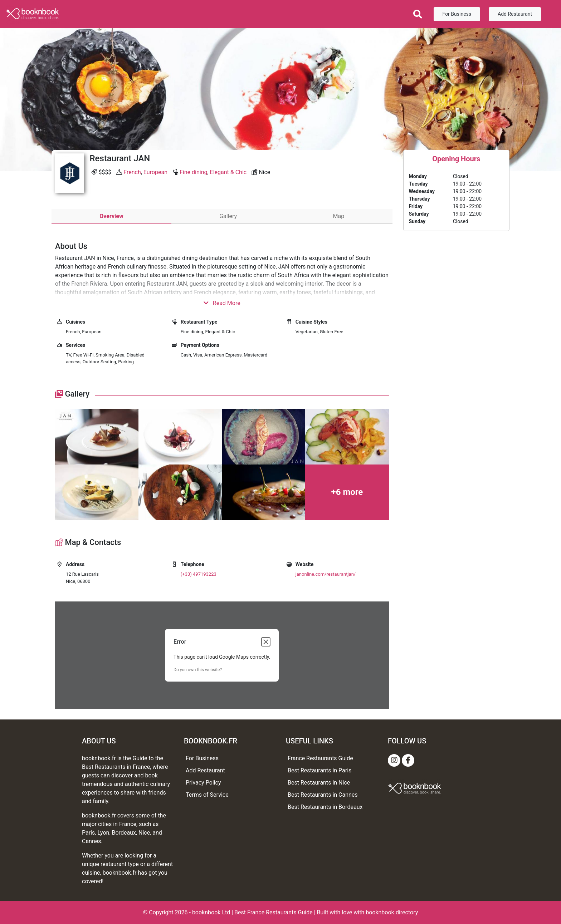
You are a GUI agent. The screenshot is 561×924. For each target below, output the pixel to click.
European (155, 172)
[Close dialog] (266, 642)
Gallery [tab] (228, 216)
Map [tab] (339, 216)
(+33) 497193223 (199, 574)
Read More (222, 303)
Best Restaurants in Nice (319, 783)
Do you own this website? (198, 670)
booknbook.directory (392, 912)
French (132, 172)
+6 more (347, 492)
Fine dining (193, 172)
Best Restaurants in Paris (319, 770)
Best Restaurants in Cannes (323, 795)
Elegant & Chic (228, 172)
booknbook (206, 912)
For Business (457, 14)
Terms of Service (207, 795)
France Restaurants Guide (320, 758)
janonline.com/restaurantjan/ (326, 574)
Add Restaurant (515, 14)
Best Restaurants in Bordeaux (325, 807)
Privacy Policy (203, 783)
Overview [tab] (111, 216)
